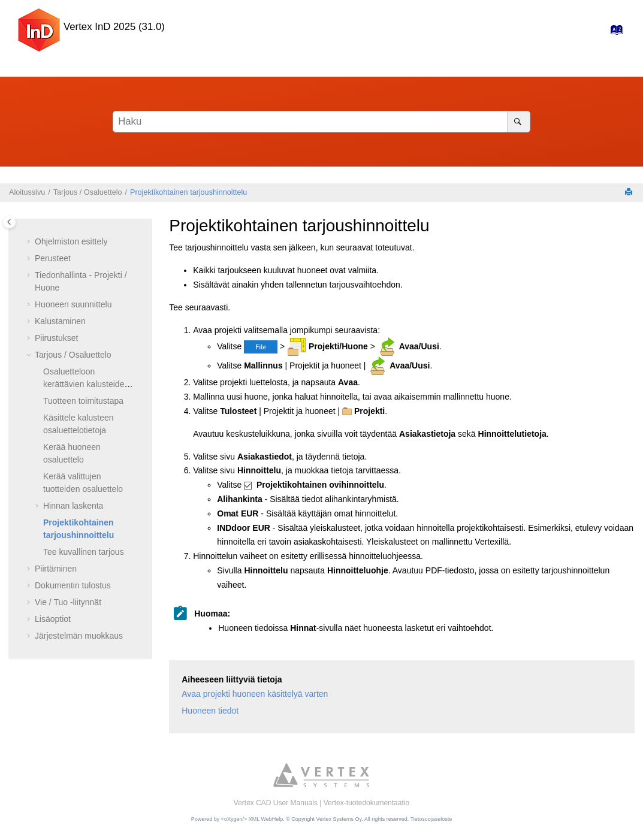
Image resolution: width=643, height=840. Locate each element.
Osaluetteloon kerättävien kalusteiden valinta (86, 384)
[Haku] (519, 122)
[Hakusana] (322, 122)
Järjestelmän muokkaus (79, 636)
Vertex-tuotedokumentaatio (366, 803)
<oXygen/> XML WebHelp (252, 819)
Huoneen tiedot (210, 711)
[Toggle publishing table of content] (9, 222)
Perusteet (53, 258)
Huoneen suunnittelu (73, 304)
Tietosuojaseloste (431, 819)
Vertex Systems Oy (339, 819)
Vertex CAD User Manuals (276, 803)
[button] (30, 242)
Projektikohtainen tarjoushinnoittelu (188, 192)
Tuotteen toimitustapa (83, 401)
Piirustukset (56, 338)
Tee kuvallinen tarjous (84, 552)
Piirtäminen (56, 569)
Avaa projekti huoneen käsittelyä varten (255, 694)
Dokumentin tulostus (73, 585)
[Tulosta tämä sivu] (630, 193)
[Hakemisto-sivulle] (613, 33)
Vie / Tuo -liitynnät (68, 602)
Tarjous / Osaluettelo (88, 192)
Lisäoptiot (53, 619)
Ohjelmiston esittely (71, 241)
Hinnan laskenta (73, 506)
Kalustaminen (60, 321)
